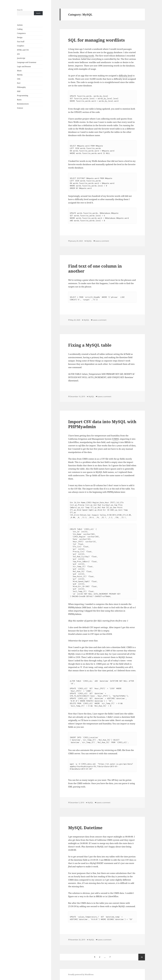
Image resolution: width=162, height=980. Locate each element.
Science (20, 108)
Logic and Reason (24, 66)
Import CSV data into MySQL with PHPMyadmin (102, 424)
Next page (142, 957)
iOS (18, 54)
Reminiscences (23, 104)
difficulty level (125, 76)
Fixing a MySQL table (90, 345)
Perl (19, 83)
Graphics (21, 46)
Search (20, 10)
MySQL (20, 75)
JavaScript (21, 58)
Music (19, 71)
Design (20, 37)
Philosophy (21, 87)
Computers (21, 33)
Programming (23, 96)
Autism (20, 25)
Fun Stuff (21, 42)
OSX (19, 79)
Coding (20, 29)
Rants (19, 100)
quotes (110, 52)
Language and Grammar (27, 62)
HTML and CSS (23, 50)
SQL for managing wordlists (96, 40)
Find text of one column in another (95, 268)
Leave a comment (102, 241)
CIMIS (115, 439)
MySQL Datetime (85, 828)
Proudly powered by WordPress (81, 975)
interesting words (86, 56)
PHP (19, 91)
